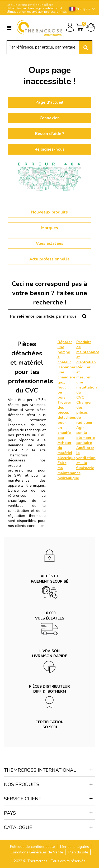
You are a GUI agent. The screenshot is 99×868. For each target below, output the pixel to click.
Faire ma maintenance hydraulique (69, 470)
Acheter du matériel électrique (67, 450)
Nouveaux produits (49, 212)
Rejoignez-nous (50, 149)
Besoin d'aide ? (50, 134)
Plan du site (78, 852)
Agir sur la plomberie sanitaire (86, 435)
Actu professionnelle (49, 259)
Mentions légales (75, 847)
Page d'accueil (49, 102)
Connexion (50, 118)
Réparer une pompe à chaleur (65, 352)
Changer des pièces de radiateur (84, 413)
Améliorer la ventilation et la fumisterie (86, 458)
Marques (50, 228)
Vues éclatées (50, 243)
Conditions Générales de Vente (37, 852)
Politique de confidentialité (32, 847)
